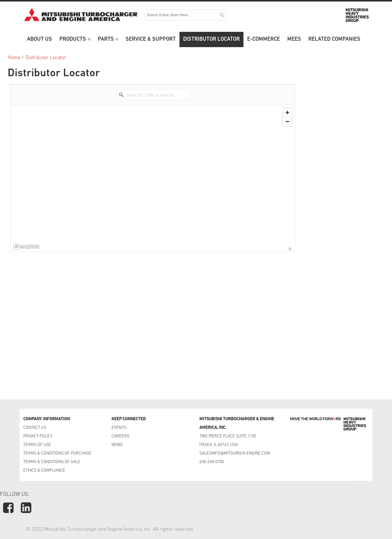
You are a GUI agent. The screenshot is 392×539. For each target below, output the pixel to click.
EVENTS (119, 428)
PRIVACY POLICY (38, 436)
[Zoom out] (287, 121)
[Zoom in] (287, 112)
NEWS (117, 445)
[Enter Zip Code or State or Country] (153, 95)
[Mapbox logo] (26, 247)
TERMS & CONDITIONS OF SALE (52, 462)
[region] (153, 178)
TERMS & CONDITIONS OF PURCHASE (57, 453)
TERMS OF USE (37, 445)
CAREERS (120, 436)
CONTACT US (35, 428)
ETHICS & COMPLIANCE (44, 471)
